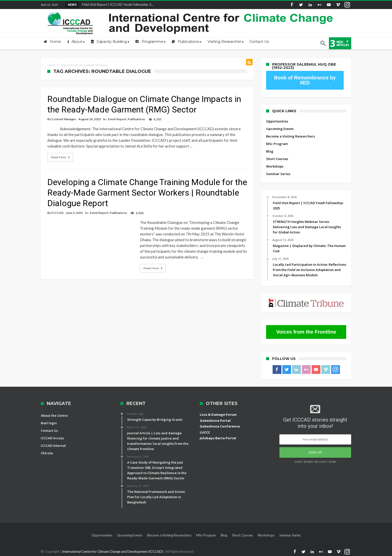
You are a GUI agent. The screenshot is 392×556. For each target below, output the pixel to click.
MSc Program (277, 144)
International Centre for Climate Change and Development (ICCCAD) (113, 551)
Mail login (49, 423)
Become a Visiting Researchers (290, 136)
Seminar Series (278, 174)
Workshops (275, 166)
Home (51, 65)
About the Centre (54, 415)
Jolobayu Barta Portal (218, 438)
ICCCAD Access (52, 438)
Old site (47, 453)
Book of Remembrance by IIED (305, 80)
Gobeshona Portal (215, 421)
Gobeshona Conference (220, 426)
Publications (136, 119)
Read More (61, 157)
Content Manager (64, 119)
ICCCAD (57, 213)
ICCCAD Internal (53, 446)
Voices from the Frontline (306, 332)
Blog (270, 151)
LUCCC (205, 432)
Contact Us (49, 431)
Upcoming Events (280, 129)
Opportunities (277, 121)
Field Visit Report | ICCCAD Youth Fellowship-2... (117, 5)
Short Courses (277, 159)
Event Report (117, 119)
